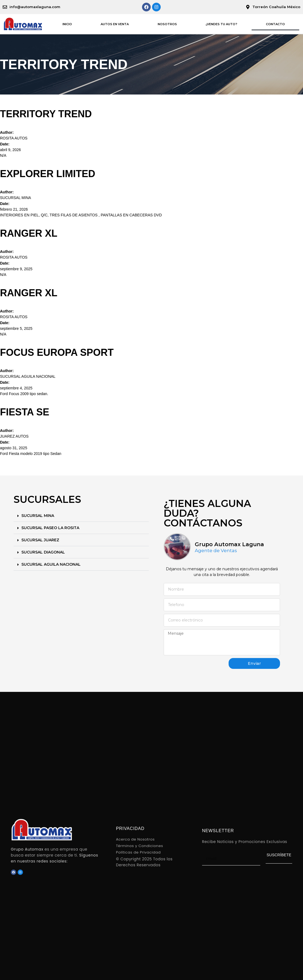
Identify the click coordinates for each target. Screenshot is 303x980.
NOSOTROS (167, 24)
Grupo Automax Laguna (229, 544)
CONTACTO (275, 24)
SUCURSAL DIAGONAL (43, 552)
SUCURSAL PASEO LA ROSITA (50, 528)
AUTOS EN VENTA (115, 24)
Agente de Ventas (216, 551)
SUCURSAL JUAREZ (40, 540)
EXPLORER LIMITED (48, 174)
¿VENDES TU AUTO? (221, 24)
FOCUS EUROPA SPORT (57, 352)
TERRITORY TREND (46, 114)
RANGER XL (29, 233)
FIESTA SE (25, 412)
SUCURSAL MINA (38, 516)
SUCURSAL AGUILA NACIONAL (51, 564)
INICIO (67, 24)
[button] (81, 516)
